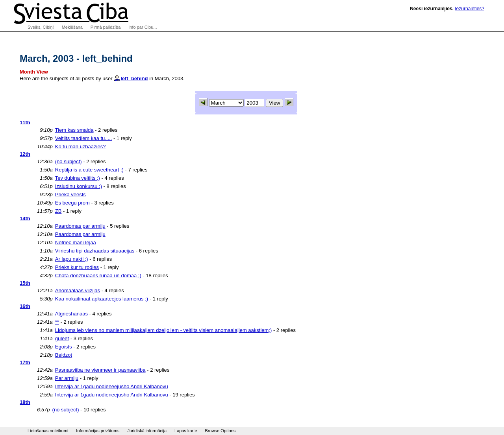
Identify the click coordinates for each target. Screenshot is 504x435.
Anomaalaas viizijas (78, 290)
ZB (58, 211)
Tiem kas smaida (74, 130)
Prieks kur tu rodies (77, 267)
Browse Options (220, 431)
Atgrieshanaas (71, 314)
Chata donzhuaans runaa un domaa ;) (98, 276)
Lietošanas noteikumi (48, 431)
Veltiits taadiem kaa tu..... (84, 138)
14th (25, 218)
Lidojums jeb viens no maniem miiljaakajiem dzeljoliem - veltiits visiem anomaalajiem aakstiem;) (164, 330)
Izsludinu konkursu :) (79, 186)
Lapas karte (186, 431)
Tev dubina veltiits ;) (78, 178)
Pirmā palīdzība (106, 27)
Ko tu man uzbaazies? (81, 147)
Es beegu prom (72, 203)
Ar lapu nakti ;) (72, 259)
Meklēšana (72, 27)
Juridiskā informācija (147, 431)
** (57, 322)
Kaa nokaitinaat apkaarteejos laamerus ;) (102, 299)
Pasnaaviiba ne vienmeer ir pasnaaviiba (100, 370)
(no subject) (69, 161)
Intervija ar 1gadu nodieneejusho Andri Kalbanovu (112, 386)
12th (25, 154)
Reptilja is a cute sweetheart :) (89, 170)
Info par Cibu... (143, 27)
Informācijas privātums (98, 431)
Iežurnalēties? (470, 9)
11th (25, 123)
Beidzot (64, 355)
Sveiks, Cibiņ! (41, 27)
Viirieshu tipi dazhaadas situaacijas (95, 251)
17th (25, 362)
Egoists (64, 347)
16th (25, 306)
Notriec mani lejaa (76, 242)
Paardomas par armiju (80, 226)
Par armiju (67, 378)
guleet (62, 338)
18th (25, 402)
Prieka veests (70, 194)
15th (25, 283)
